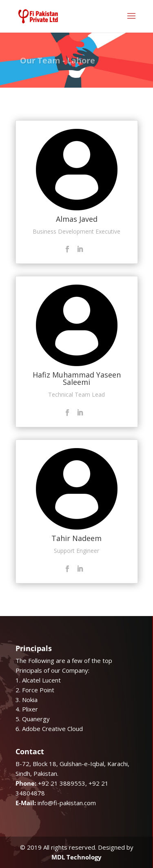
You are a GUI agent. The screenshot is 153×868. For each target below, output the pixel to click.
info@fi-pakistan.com (67, 803)
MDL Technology (76, 857)
